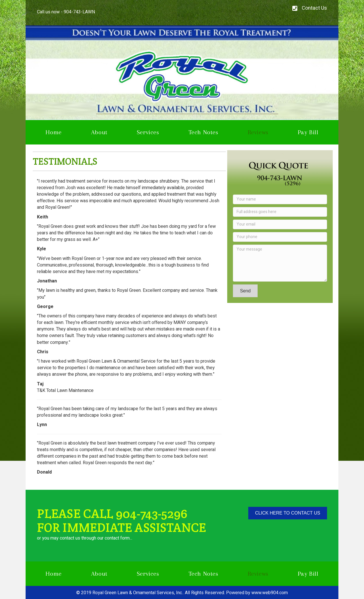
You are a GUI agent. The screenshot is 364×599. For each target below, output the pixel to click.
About (99, 132)
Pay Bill (308, 132)
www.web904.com (270, 593)
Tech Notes (203, 132)
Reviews (258, 132)
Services (148, 132)
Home (53, 132)
